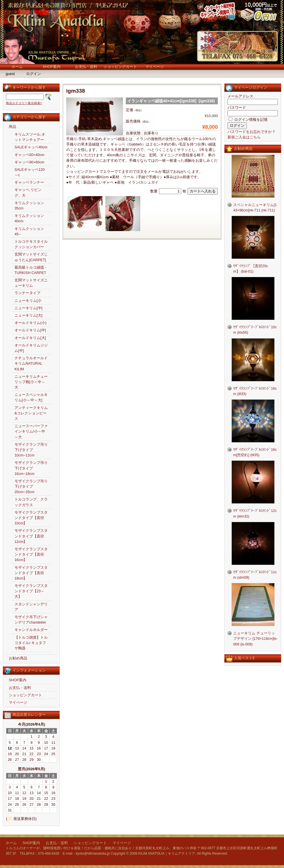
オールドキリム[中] (30, 330)
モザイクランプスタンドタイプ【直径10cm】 (31, 518)
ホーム (17, 67)
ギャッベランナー (29, 182)
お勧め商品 (18, 658)
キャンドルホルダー (31, 630)
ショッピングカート (120, 67)
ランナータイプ (27, 293)
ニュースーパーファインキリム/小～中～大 (31, 431)
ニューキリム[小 (28, 301)
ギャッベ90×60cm (29, 162)
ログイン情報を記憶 (248, 120)
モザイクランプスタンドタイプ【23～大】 (31, 591)
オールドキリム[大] (30, 338)
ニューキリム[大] (28, 315)
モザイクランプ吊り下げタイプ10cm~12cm (31, 450)
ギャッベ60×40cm (29, 155)
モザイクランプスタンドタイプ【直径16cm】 (31, 554)
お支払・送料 (86, 67)
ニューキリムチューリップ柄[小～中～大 (31, 382)
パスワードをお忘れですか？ (251, 132)
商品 (12, 127)
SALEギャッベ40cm (31, 147)
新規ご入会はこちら (244, 137)
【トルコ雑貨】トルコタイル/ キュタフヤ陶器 (31, 643)
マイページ (155, 67)
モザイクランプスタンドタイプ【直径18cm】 (31, 573)
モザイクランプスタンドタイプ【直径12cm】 (31, 536)
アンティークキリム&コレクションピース (31, 413)
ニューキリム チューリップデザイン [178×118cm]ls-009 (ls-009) (255, 638)
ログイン (34, 74)
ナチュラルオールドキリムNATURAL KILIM (31, 363)
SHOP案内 (52, 67)
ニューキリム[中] (28, 308)
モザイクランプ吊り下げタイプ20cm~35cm (31, 486)
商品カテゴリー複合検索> (24, 103)
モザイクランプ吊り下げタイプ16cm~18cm (31, 468)
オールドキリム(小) (31, 323)
